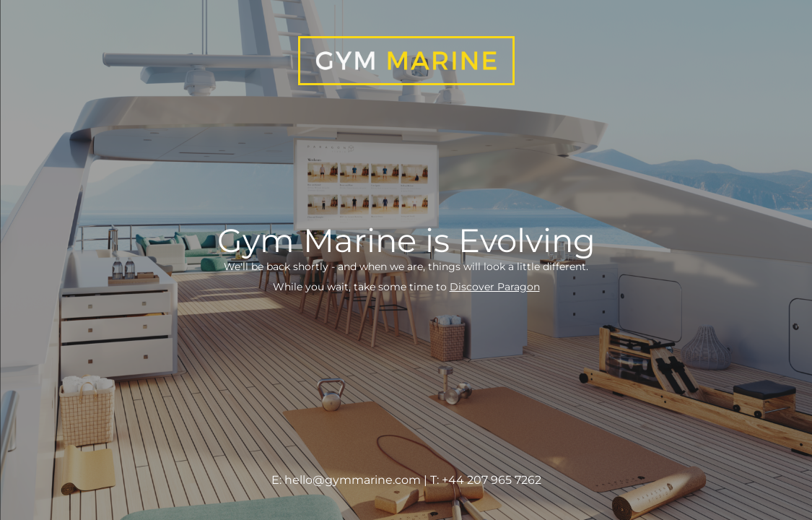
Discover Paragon (495, 287)
